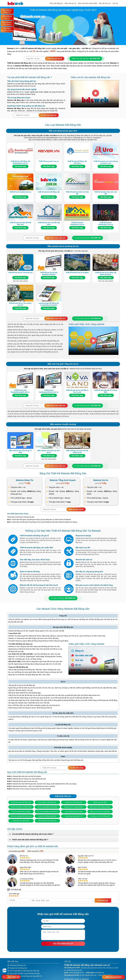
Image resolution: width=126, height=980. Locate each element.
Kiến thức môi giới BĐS (21, 821)
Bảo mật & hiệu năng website (100, 807)
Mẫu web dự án (71, 3)
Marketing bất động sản (18, 966)
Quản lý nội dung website (47, 816)
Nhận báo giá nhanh (114, 977)
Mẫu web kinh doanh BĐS (88, 3)
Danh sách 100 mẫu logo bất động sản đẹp (25, 974)
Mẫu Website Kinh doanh (7, 23)
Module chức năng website (74, 807)
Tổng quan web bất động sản (21, 802)
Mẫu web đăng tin (56, 3)
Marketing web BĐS (100, 802)
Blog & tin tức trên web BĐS (100, 811)
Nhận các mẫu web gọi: (86, 59)
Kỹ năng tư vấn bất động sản (100, 816)
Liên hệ (115, 3)
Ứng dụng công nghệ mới (74, 816)
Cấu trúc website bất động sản (21, 816)
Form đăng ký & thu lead (74, 811)
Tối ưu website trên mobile (21, 811)
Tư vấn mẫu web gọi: (88, 238)
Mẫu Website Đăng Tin (7, 11)
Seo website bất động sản (47, 802)
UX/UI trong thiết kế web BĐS (47, 807)
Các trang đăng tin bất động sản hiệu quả (25, 971)
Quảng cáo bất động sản (74, 802)
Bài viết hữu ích (105, 3)
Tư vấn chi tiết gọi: (63, 598)
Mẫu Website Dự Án (7, 17)
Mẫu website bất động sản (47, 821)
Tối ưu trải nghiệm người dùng (47, 811)
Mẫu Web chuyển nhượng (7, 30)
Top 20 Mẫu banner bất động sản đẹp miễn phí (26, 977)
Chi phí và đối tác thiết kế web (21, 807)
